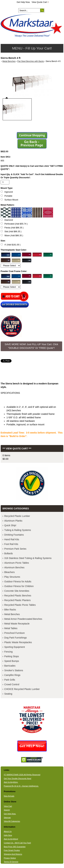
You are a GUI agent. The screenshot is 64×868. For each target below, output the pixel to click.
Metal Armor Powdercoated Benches (23, 619)
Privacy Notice (10, 858)
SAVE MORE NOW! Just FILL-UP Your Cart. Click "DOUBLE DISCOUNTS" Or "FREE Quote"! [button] (31, 346)
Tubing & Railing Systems (18, 530)
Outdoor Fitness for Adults (18, 582)
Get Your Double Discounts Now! (18, 778)
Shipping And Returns (13, 854)
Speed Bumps (12, 661)
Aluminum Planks (13, 521)
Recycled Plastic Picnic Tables (20, 605)
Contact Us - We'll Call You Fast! (17, 843)
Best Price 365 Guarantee (15, 847)
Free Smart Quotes (12, 850)
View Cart (8, 806)
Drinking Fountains (14, 535)
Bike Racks (10, 610)
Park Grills (10, 680)
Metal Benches (9, 61)
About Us (8, 831)
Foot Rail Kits (11, 544)
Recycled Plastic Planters (17, 600)
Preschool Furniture (14, 633)
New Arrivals (9, 796)
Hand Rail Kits (12, 539)
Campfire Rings (12, 675)
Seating (8, 694)
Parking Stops (12, 656)
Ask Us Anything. (11, 782)
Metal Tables (11, 628)
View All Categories (12, 821)
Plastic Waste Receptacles (18, 642)
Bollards (9, 553)
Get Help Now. (23, 2)
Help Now (8, 835)
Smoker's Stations (14, 670)
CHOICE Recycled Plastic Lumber (22, 689)
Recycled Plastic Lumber (17, 516)
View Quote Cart (40, 2)
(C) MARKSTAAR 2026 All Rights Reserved (22, 775)
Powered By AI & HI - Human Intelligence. (21, 786)
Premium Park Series (15, 549)
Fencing (8, 652)
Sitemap (7, 818)
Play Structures (12, 577)
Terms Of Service (11, 862)
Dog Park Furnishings (16, 638)
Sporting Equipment (15, 647)
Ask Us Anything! (11, 839)
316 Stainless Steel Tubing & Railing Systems (28, 558)
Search (7, 810)
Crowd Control (12, 684)
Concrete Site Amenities (17, 591)
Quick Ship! (10, 525)
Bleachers (9, 572)
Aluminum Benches (14, 567)
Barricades (10, 666)
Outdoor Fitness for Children (19, 586)
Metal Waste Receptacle (17, 624)
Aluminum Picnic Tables (17, 563)
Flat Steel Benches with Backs (31, 61)
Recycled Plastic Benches (18, 596)
